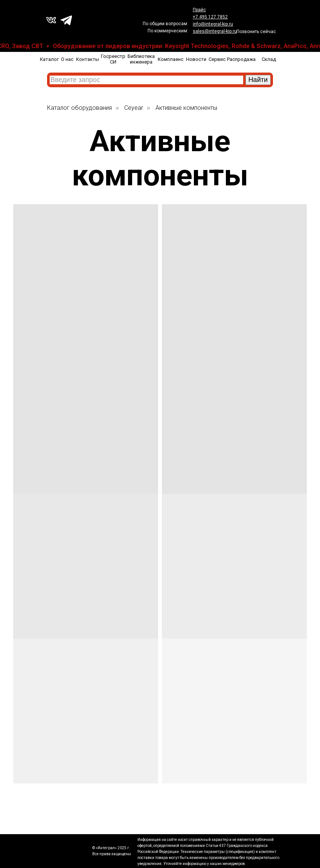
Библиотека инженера (141, 59)
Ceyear (134, 108)
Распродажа (241, 59)
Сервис (217, 59)
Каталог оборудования (79, 108)
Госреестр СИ (113, 59)
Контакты (88, 59)
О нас (67, 59)
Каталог (49, 59)
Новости (196, 59)
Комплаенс (171, 59)
